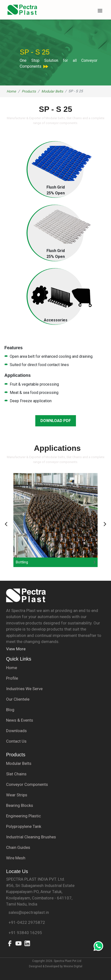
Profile (12, 678)
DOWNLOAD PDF (56, 421)
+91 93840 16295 (24, 933)
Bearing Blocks (20, 805)
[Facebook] (10, 946)
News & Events (20, 720)
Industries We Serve (24, 689)
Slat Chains (16, 774)
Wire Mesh (16, 858)
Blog (10, 710)
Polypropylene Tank (24, 826)
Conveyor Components (27, 784)
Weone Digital (73, 966)
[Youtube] (18, 946)
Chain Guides (18, 847)
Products (29, 91)
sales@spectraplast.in (28, 912)
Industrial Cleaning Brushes (31, 837)
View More (16, 649)
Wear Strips (17, 795)
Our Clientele (18, 699)
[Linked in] (27, 946)
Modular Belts (52, 91)
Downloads (16, 731)
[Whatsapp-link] (98, 947)
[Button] (6, 525)
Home (11, 91)
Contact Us (16, 741)
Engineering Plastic (23, 816)
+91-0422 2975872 (26, 922)
